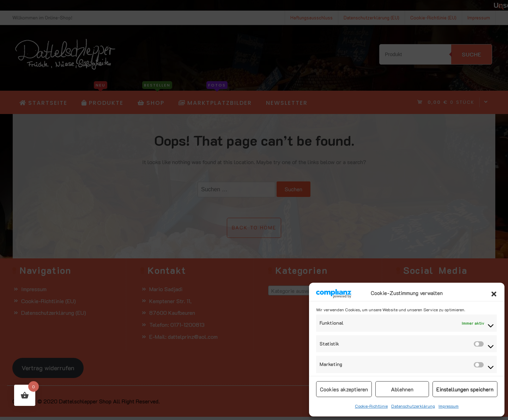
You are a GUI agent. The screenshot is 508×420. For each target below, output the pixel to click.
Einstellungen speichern (465, 389)
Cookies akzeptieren (344, 389)
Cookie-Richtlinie (371, 406)
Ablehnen (402, 389)
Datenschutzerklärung (413, 406)
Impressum (449, 406)
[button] (494, 293)
